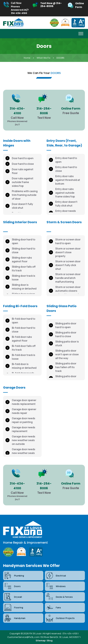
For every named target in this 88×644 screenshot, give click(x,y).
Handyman (15, 618)
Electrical (56, 576)
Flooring (13, 607)
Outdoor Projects (60, 618)
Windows (56, 586)
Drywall (13, 597)
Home (27, 58)
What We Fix (44, 58)
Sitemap (41, 640)
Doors (12, 586)
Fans (53, 607)
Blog (50, 640)
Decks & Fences (59, 597)
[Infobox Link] (16, 8)
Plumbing (14, 576)
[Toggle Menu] (81, 34)
